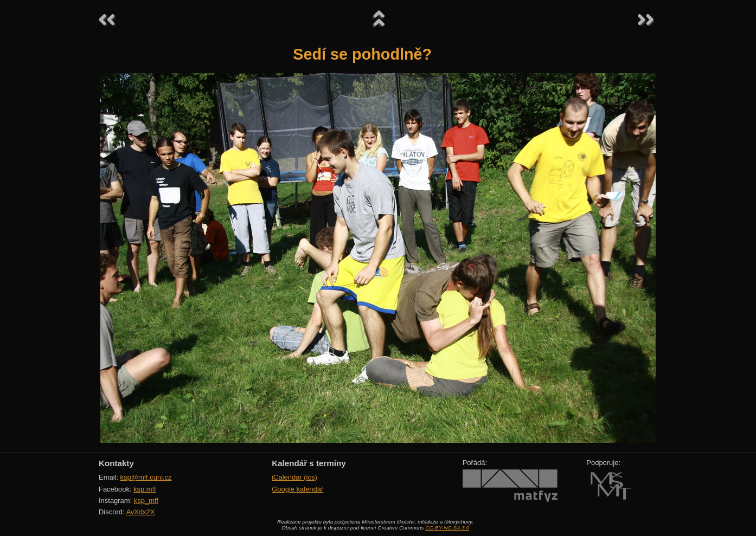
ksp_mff (146, 501)
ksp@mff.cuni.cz (146, 477)
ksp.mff (145, 489)
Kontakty (116, 463)
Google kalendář (297, 489)
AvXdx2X (140, 512)
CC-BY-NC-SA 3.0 (447, 528)
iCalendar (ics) (294, 477)
